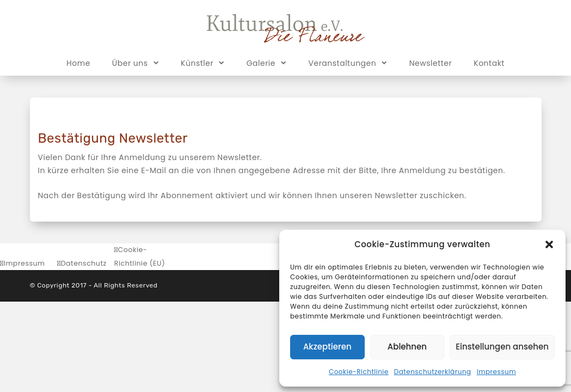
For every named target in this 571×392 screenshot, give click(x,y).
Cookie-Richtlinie (359, 372)
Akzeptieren (327, 347)
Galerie (267, 63)
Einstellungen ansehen (502, 347)
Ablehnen (407, 347)
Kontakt (489, 63)
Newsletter (431, 63)
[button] (549, 244)
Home (78, 63)
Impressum (496, 372)
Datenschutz (84, 263)
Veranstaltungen (348, 63)
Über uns (136, 63)
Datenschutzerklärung (433, 372)
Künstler (203, 63)
